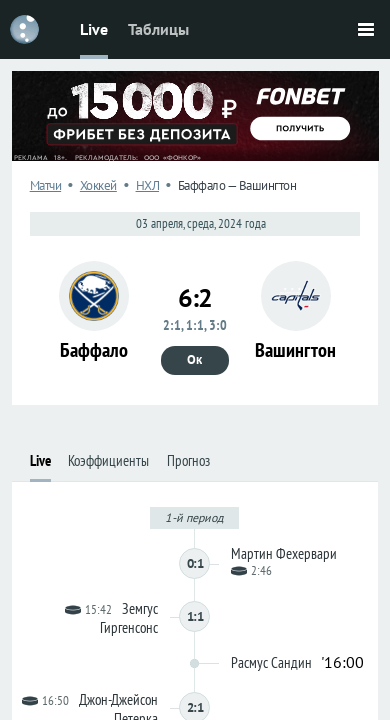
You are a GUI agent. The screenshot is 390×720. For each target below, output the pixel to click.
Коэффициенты (108, 460)
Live (94, 29)
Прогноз (188, 460)
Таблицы (158, 29)
